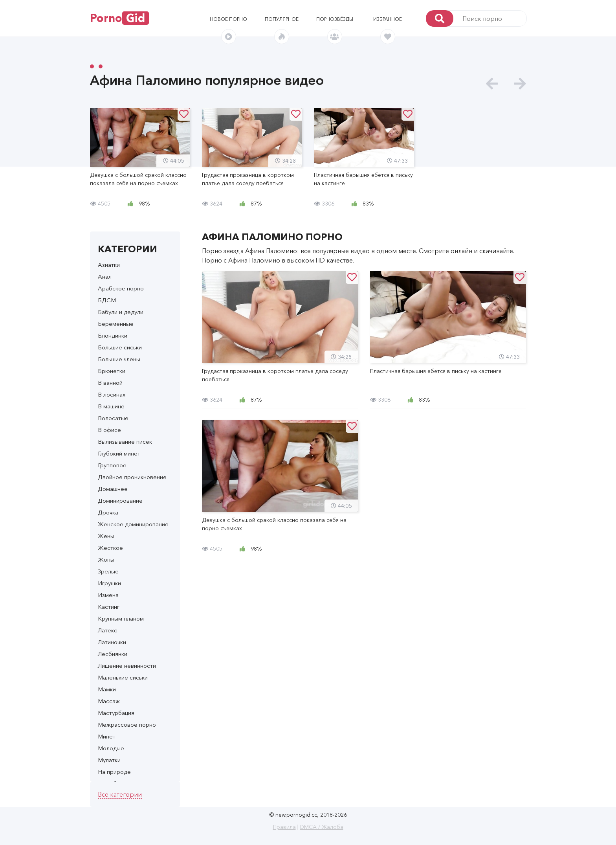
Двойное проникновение (132, 477)
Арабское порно (121, 288)
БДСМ (107, 300)
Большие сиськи (120, 347)
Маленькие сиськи (123, 677)
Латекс (107, 630)
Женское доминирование (133, 524)
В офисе (109, 430)
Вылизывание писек (125, 442)
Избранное (388, 19)
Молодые (111, 748)
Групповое (112, 465)
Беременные (116, 324)
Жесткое (110, 548)
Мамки (107, 689)
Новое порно (228, 19)
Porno (119, 18)
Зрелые (108, 571)
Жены (106, 536)
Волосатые (113, 418)
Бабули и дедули (121, 312)
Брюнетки (112, 371)
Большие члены (119, 359)
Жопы (106, 559)
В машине (111, 406)
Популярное (282, 19)
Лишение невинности (127, 666)
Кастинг (109, 607)
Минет (107, 736)
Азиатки (109, 265)
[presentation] (492, 84)
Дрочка (108, 512)
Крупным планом (121, 618)
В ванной (110, 383)
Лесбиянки (113, 654)
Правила (284, 827)
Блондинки (113, 335)
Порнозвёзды (335, 19)
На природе (114, 772)
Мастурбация (116, 713)
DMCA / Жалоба (322, 827)
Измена (108, 595)
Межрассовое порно (127, 725)
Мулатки (109, 760)
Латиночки (112, 642)
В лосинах (112, 394)
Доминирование (120, 501)
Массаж (109, 701)
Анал (105, 276)
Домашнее (113, 489)
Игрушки (109, 583)
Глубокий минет (119, 453)
